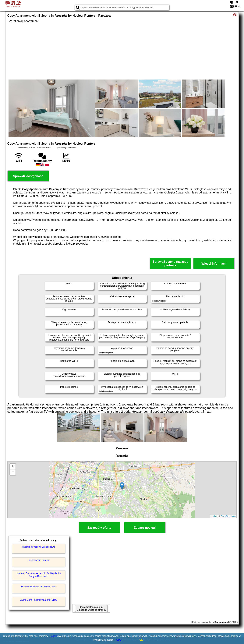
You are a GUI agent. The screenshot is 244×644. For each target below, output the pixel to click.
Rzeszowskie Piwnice (39, 560)
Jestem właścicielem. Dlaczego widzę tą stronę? (91, 608)
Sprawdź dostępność (28, 176)
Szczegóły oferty (99, 528)
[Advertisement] (122, 51)
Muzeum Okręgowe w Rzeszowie (39, 547)
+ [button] (13, 467)
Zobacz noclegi (145, 528)
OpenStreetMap (228, 516)
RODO (118, 640)
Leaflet (214, 516)
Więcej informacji (214, 264)
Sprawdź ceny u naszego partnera (170, 264)
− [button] (13, 472)
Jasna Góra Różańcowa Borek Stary (39, 600)
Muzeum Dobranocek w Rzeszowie (39, 587)
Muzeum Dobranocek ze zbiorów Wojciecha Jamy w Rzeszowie (39, 575)
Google (53, 636)
